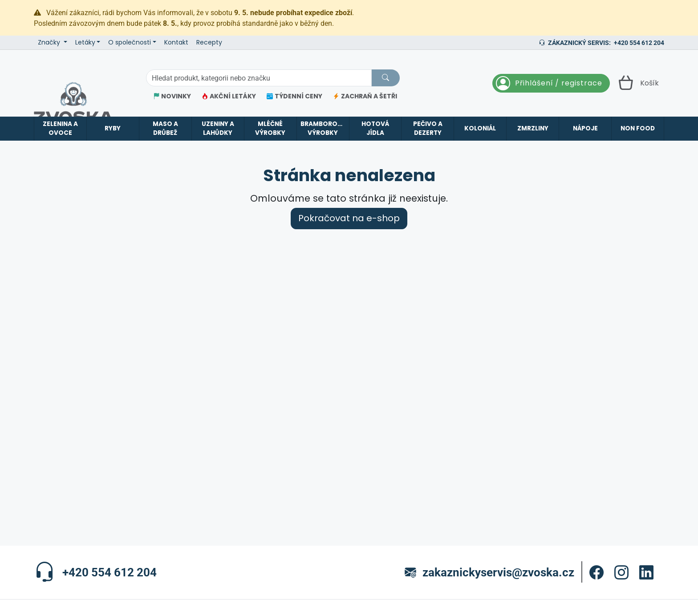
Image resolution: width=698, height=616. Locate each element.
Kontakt (176, 43)
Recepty (209, 43)
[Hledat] (386, 78)
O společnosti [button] (130, 43)
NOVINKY (172, 96)
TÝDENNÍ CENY (294, 96)
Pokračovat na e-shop (349, 218)
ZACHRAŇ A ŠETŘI (365, 96)
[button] (597, 572)
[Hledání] (259, 78)
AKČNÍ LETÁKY (229, 96)
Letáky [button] (85, 43)
